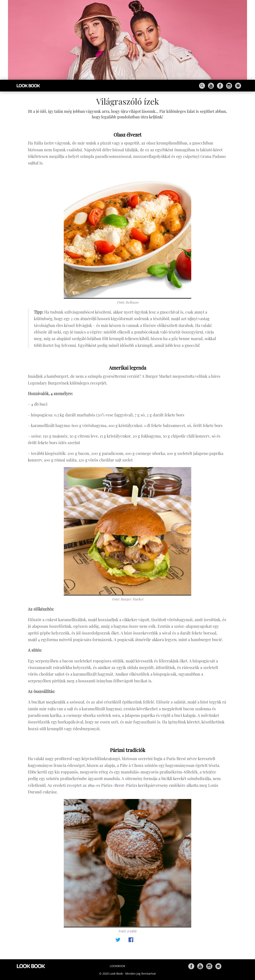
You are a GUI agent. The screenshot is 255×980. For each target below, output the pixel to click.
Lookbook (118, 966)
